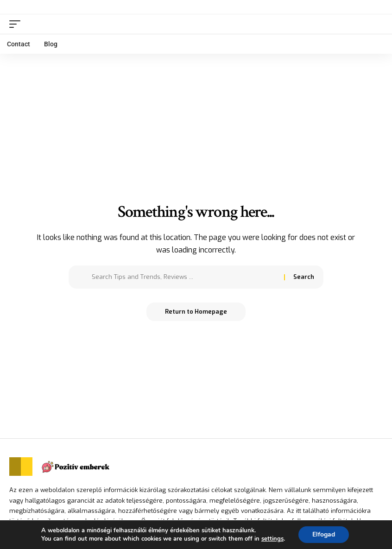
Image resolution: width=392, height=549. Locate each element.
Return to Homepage (196, 312)
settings (272, 539)
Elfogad (324, 534)
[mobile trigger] (17, 24)
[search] (376, 24)
